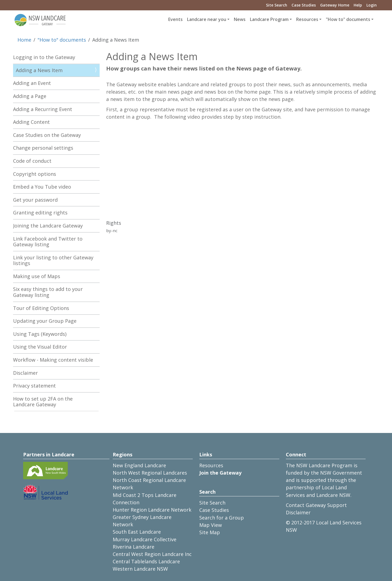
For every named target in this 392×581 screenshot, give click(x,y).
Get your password (35, 200)
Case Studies (304, 5)
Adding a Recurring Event (43, 109)
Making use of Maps (37, 276)
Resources (211, 465)
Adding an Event (32, 83)
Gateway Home (335, 5)
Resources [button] (307, 19)
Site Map (210, 532)
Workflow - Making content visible (53, 360)
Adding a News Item (39, 70)
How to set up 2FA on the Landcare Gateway (43, 402)
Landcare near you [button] (207, 19)
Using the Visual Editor (40, 347)
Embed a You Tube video (42, 187)
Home (24, 40)
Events (175, 19)
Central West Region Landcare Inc (152, 554)
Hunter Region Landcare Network (152, 510)
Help (358, 5)
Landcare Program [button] (269, 19)
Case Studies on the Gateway (47, 135)
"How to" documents (62, 40)
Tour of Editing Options (41, 308)
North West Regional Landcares (150, 473)
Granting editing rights (40, 213)
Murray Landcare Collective (145, 539)
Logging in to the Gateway (44, 57)
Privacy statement (34, 386)
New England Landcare (139, 465)
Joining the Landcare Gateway (48, 226)
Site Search (277, 5)
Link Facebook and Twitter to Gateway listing (48, 242)
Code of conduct (32, 161)
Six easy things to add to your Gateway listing (48, 292)
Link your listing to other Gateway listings (53, 260)
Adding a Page (30, 96)
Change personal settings (43, 148)
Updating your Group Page (45, 321)
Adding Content (31, 122)
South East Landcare (137, 532)
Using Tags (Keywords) (40, 334)
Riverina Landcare (134, 547)
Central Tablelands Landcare (146, 561)
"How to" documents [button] (348, 19)
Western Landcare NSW (140, 569)
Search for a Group (222, 518)
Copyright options (35, 174)
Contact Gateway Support (316, 505)
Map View (211, 525)
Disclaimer (25, 373)
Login (372, 5)
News (240, 19)
